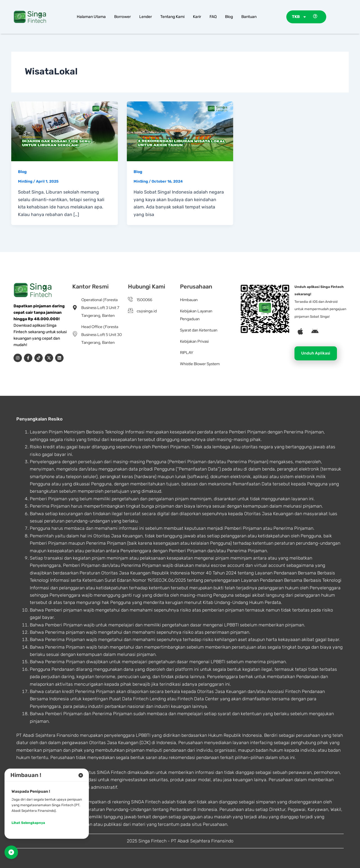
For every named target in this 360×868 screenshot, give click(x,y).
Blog (229, 17)
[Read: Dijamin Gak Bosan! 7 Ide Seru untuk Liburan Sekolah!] (65, 131)
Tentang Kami (172, 17)
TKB (299, 17)
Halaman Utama (91, 17)
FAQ (213, 17)
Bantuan (249, 17)
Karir (197, 17)
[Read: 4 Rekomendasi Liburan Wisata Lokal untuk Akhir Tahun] (180, 131)
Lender (146, 17)
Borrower (122, 17)
